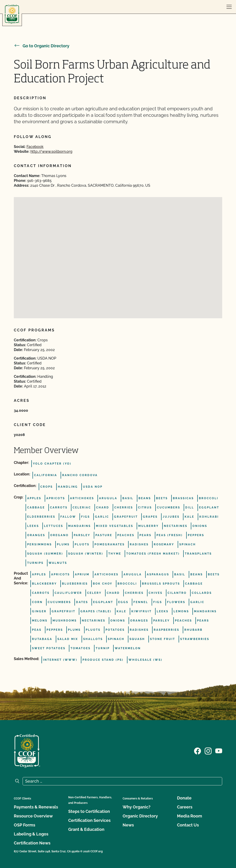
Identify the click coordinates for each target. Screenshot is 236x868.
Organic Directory (140, 816)
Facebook (35, 147)
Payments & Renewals (36, 807)
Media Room (190, 816)
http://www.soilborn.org (51, 152)
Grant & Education (86, 829)
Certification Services (89, 820)
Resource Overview (33, 816)
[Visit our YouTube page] (219, 751)
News (128, 825)
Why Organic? (137, 807)
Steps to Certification (89, 811)
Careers (185, 807)
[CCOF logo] (12, 14)
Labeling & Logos (31, 834)
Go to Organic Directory (42, 46)
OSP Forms (25, 825)
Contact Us (188, 825)
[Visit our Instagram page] (208, 751)
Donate (184, 798)
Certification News (32, 843)
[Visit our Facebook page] (198, 751)
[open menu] (229, 7)
